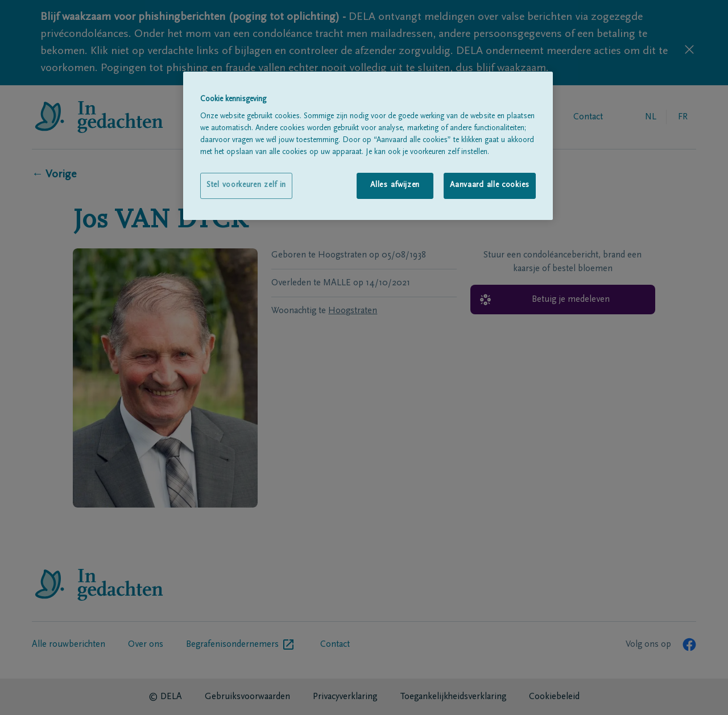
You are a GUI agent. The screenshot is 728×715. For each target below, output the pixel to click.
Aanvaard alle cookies (490, 185)
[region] (368, 146)
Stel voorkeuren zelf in (246, 185)
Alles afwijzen (395, 185)
